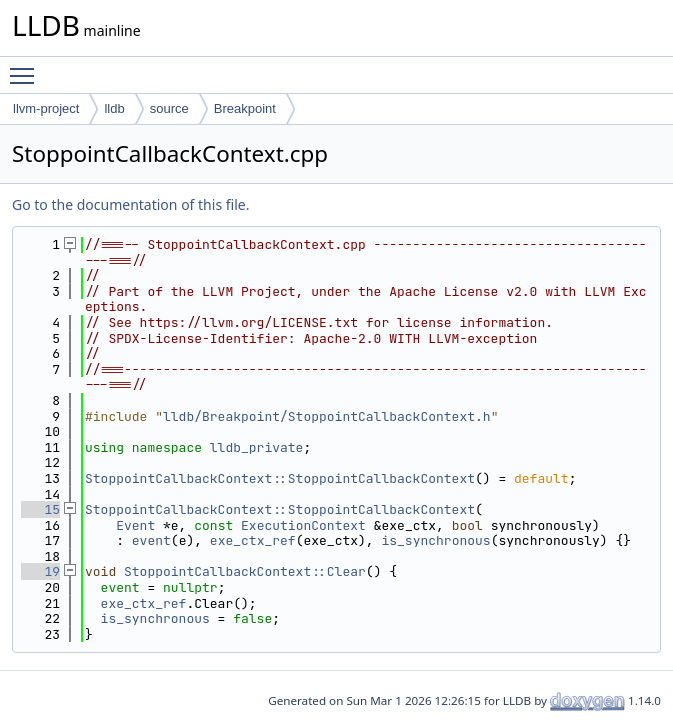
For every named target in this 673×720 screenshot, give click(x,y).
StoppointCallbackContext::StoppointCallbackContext (280, 478)
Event (135, 525)
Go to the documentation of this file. (130, 204)
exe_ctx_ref (253, 540)
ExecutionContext (303, 525)
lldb (114, 108)
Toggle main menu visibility (27, 67)
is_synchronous (435, 540)
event (151, 540)
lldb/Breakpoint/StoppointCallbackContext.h (327, 416)
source (169, 108)
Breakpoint (245, 108)
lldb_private (257, 447)
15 (40, 509)
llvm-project (46, 108)
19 (40, 571)
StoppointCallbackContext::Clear (245, 571)
